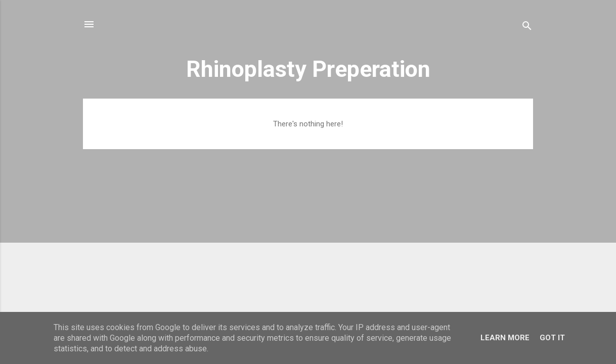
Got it (552, 338)
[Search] (527, 28)
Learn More (505, 338)
